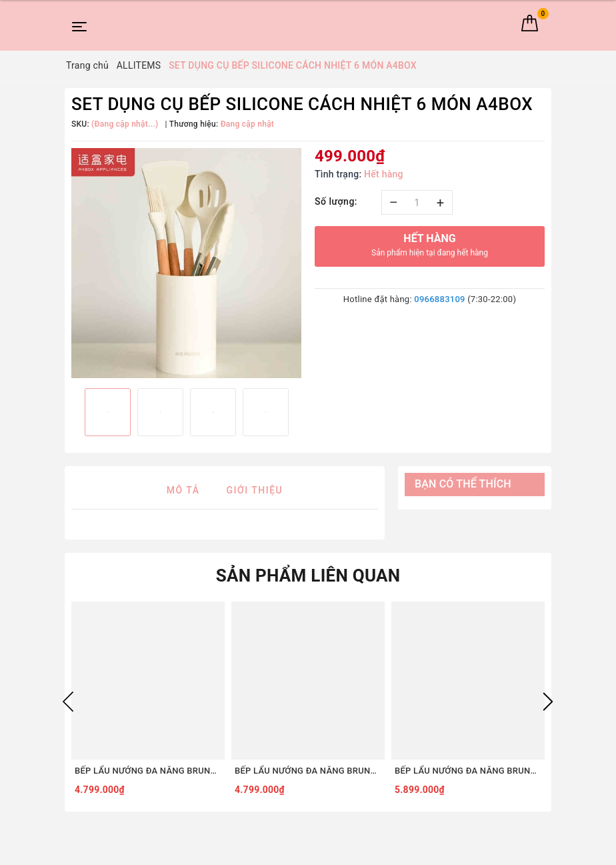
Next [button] (548, 702)
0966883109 (439, 299)
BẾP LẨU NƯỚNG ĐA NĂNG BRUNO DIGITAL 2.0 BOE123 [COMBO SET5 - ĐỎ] (148, 771)
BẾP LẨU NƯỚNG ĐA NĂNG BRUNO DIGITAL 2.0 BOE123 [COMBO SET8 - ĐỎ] (468, 771)
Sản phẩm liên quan (308, 576)
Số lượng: (336, 201)
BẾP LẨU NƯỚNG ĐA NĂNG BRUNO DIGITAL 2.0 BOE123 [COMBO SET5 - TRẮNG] (308, 771)
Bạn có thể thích (463, 484)
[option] (186, 263)
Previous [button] (68, 702)
